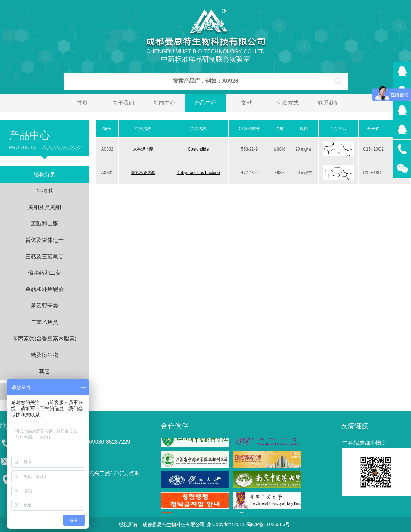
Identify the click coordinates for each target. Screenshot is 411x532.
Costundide (198, 149)
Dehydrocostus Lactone (198, 173)
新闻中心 (164, 103)
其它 (45, 371)
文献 (247, 103)
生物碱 (45, 191)
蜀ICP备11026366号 (268, 524)
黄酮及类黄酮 (45, 207)
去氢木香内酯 (143, 173)
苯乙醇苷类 (45, 306)
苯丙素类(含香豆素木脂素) (45, 339)
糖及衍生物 (45, 355)
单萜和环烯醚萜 (45, 289)
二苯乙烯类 (45, 322)
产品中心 (206, 103)
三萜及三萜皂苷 (45, 256)
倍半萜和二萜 (45, 273)
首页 (82, 103)
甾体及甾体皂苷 (45, 240)
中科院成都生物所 (364, 443)
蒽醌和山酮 (45, 224)
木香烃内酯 (143, 149)
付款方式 (288, 103)
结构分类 (45, 174)
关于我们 (123, 103)
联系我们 (329, 103)
